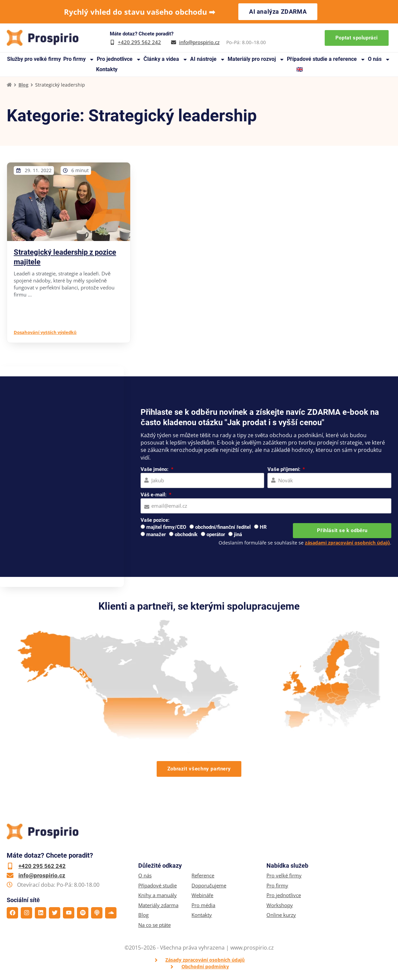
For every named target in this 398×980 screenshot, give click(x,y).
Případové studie (157, 886)
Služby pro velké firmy (34, 59)
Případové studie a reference (326, 59)
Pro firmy (79, 59)
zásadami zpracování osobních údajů (347, 543)
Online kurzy (281, 915)
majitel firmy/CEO (166, 527)
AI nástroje (208, 59)
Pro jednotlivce (119, 59)
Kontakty (107, 69)
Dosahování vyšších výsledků (45, 332)
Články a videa (166, 59)
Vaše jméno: (155, 469)
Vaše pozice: (155, 520)
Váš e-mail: (154, 495)
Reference (203, 876)
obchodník (186, 534)
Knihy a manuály (157, 895)
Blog (23, 85)
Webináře (202, 895)
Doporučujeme (209, 886)
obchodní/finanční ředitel (223, 527)
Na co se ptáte (154, 925)
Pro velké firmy (284, 876)
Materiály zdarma (158, 905)
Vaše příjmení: (284, 469)
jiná (238, 534)
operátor (216, 534)
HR (263, 527)
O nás (379, 59)
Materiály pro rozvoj (256, 59)
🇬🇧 (300, 69)
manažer (156, 534)
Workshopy (280, 905)
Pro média (203, 905)
